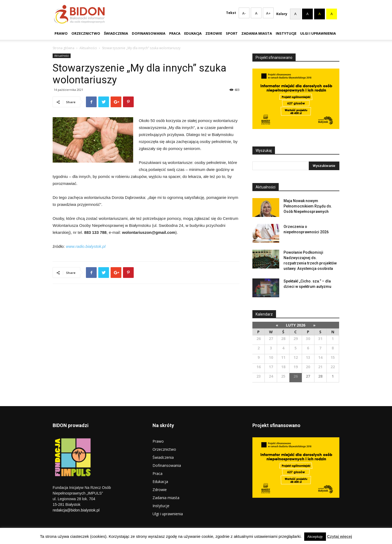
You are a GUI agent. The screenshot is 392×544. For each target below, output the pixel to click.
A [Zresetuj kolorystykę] (295, 13)
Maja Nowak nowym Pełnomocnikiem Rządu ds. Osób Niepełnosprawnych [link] (308, 206)
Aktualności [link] (88, 48)
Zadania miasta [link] (257, 33)
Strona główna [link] (63, 48)
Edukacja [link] (193, 33)
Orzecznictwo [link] (86, 33)
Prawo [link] (61, 33)
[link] (91, 102)
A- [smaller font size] (240, 13)
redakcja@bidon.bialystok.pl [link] (76, 510)
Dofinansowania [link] (149, 33)
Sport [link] (232, 33)
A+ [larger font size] (264, 13)
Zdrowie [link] (214, 33)
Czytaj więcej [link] (340, 536)
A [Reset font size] (252, 13)
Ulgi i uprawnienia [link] (318, 33)
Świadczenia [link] (116, 33)
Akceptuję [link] (315, 537)
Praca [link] (175, 33)
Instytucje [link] (286, 33)
